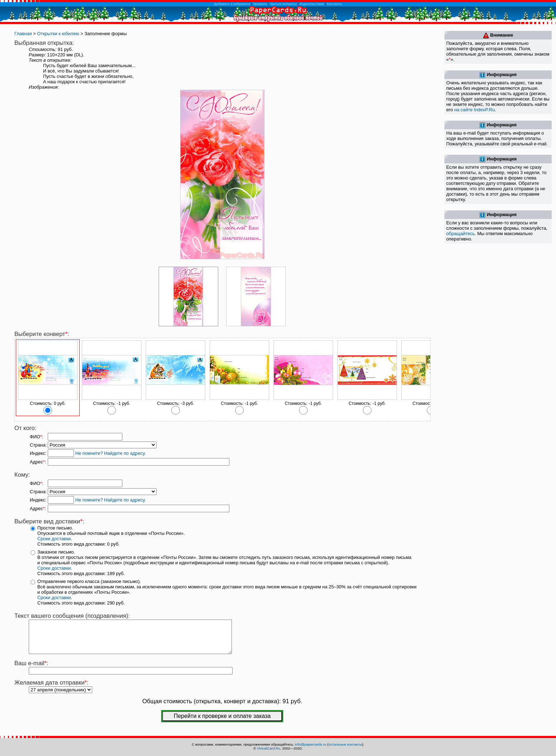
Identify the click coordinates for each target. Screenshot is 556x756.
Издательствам (312, 4)
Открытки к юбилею (58, 34)
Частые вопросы (283, 4)
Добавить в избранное (232, 4)
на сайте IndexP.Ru (474, 110)
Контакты (334, 4)
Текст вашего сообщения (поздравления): (72, 616)
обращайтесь (460, 234)
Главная (23, 34)
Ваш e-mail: (31, 670)
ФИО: (36, 437)
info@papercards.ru (311, 744)
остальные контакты (345, 744)
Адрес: (38, 462)
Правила (260, 4)
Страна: (38, 445)
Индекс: (38, 453)
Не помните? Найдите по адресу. (111, 453)
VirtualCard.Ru (269, 748)
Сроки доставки (54, 539)
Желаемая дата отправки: (52, 689)
